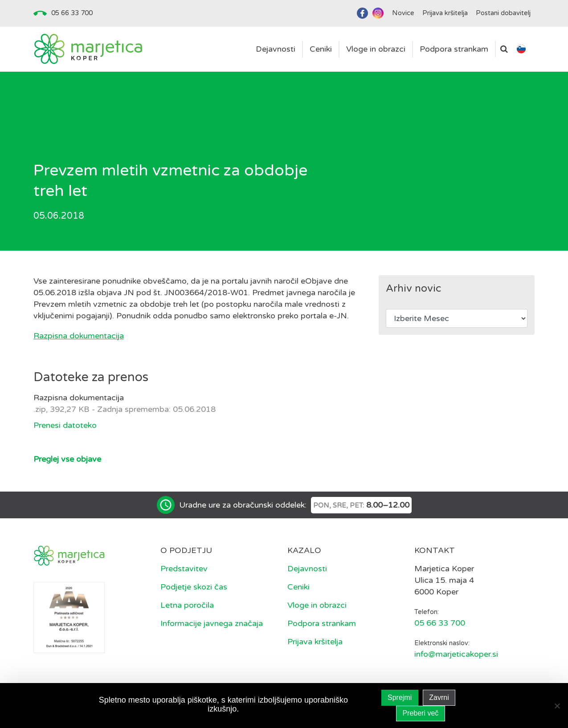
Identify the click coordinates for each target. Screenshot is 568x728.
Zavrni (439, 697)
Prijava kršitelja (315, 642)
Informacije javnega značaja (212, 623)
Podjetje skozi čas (194, 587)
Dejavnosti (307, 569)
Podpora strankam (322, 623)
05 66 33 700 (72, 13)
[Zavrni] (557, 706)
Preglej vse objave (67, 459)
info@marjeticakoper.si (456, 654)
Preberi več (420, 713)
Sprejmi (400, 697)
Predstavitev (184, 569)
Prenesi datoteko (65, 425)
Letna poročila (187, 605)
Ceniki (298, 587)
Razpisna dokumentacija (79, 336)
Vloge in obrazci (317, 605)
